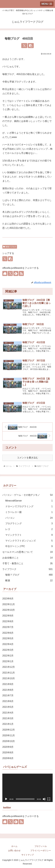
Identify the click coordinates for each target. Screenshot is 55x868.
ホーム (14, 846)
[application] (27, 788)
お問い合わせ (14, 851)
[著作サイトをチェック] (5, 273)
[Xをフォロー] (10, 273)
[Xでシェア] (24, 46)
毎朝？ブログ (10, 247)
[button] (31, 46)
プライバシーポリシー (41, 851)
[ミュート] (44, 799)
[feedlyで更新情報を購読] (16, 273)
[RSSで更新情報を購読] (21, 273)
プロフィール (41, 846)
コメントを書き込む (28, 458)
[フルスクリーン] (49, 799)
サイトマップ (28, 855)
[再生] (6, 799)
